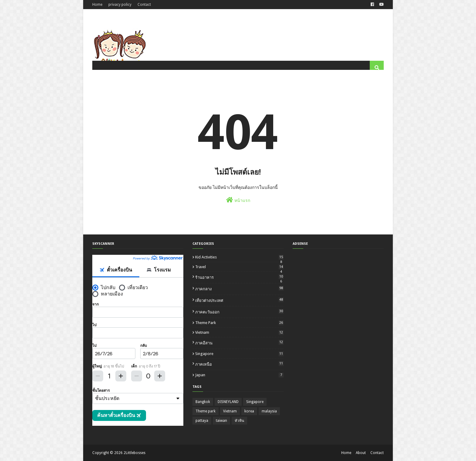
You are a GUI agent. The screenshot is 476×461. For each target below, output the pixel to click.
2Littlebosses (134, 453)
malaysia (269, 411)
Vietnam (239, 332)
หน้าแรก (238, 200)
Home (97, 5)
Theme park (239, 323)
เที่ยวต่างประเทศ (239, 300)
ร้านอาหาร (239, 277)
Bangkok (203, 402)
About (361, 453)
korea (249, 411)
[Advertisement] (338, 346)
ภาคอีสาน (239, 343)
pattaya (202, 421)
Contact (144, 5)
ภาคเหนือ (239, 364)
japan (239, 375)
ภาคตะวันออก (239, 312)
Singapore (239, 354)
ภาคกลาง (239, 289)
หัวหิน (239, 421)
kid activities (239, 257)
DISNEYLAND (228, 402)
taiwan (221, 421)
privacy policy (120, 5)
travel (239, 267)
